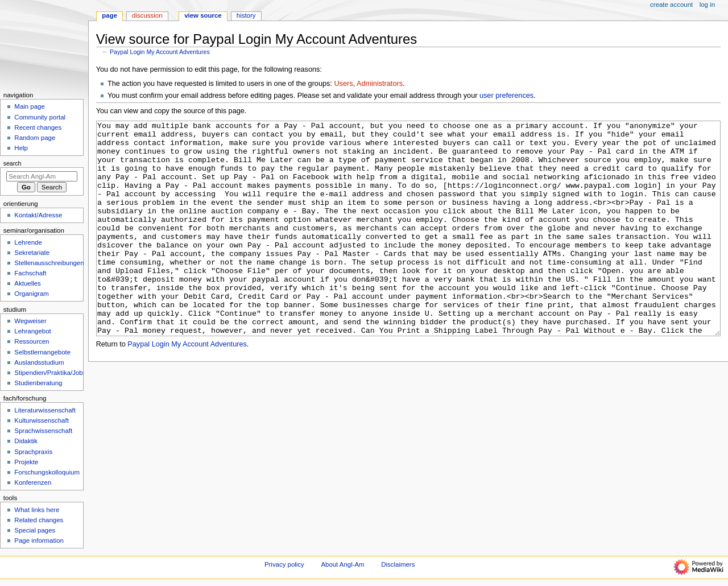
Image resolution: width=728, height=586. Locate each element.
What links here (37, 510)
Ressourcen (32, 341)
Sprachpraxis (33, 452)
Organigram (31, 294)
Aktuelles (27, 283)
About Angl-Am (342, 564)
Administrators (380, 84)
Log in (707, 5)
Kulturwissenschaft (41, 420)
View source (203, 15)
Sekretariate (32, 253)
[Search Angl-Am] (42, 176)
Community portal (40, 117)
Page (109, 15)
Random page (35, 138)
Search (13, 163)
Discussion (147, 15)
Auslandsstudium (39, 362)
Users (343, 84)
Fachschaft (30, 273)
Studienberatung (38, 383)
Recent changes (38, 127)
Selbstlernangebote (42, 352)
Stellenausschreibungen (49, 263)
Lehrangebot (32, 331)
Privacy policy (284, 564)
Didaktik (26, 441)
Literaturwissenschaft (45, 410)
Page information (39, 540)
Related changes (39, 520)
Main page (30, 106)
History (246, 15)
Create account (671, 5)
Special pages (35, 530)
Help (21, 148)
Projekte (26, 462)
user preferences (506, 96)
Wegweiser (30, 321)
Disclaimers (398, 564)
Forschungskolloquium (47, 472)
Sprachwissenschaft (43, 431)
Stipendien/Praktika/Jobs (50, 373)
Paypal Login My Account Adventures (160, 52)
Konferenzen (33, 482)
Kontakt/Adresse (38, 215)
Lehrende (28, 242)
